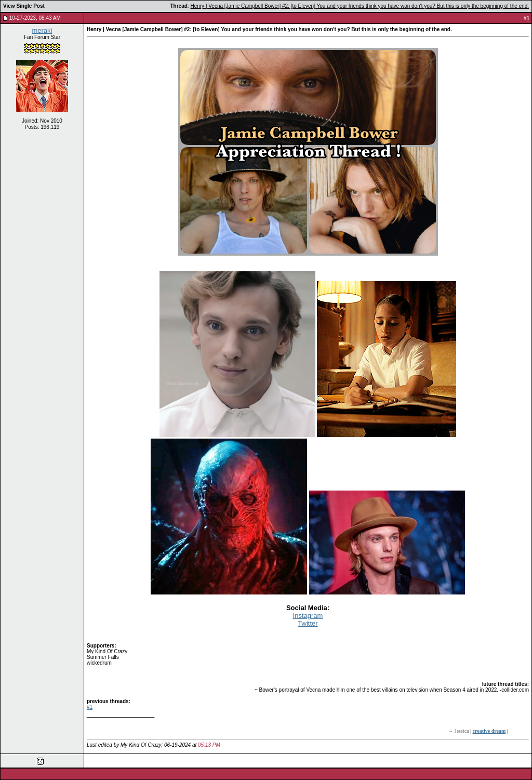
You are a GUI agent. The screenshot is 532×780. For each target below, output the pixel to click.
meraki (42, 30)
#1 (90, 707)
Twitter (308, 623)
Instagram (308, 616)
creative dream (489, 731)
